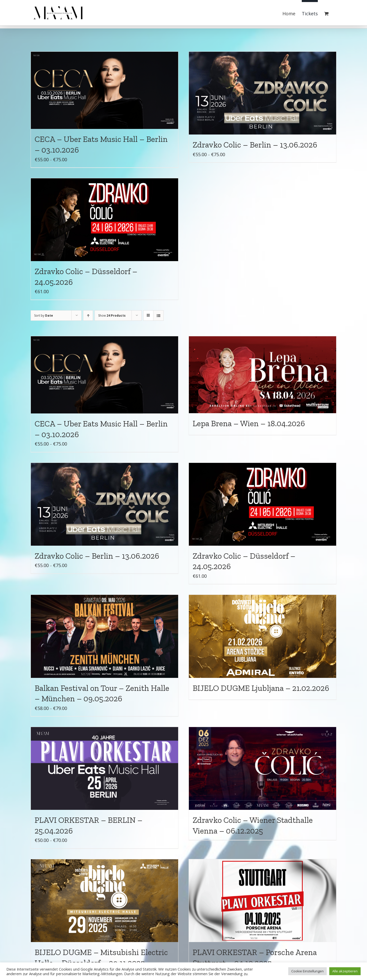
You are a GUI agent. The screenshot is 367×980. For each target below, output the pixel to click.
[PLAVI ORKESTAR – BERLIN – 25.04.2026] (104, 768)
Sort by (44, 316)
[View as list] (158, 316)
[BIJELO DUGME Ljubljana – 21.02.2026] (263, 636)
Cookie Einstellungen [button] (307, 971)
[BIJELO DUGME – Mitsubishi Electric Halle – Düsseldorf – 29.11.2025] (104, 901)
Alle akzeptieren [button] (345, 971)
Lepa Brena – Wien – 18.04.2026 (249, 423)
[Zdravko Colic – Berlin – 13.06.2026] (263, 93)
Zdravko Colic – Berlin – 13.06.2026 (255, 145)
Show (112, 316)
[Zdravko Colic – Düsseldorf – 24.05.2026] (104, 220)
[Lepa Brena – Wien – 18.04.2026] (263, 375)
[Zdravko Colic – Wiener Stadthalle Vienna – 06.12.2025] (263, 768)
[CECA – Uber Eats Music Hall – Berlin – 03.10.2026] (104, 90)
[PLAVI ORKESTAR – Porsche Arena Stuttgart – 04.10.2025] (263, 901)
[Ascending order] (88, 316)
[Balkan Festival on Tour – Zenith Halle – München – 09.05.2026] (104, 636)
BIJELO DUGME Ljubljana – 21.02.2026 (261, 688)
